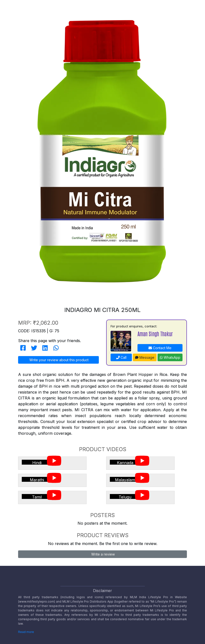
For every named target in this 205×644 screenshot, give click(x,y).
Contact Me (160, 348)
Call (121, 357)
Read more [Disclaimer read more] (26, 632)
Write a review (102, 554)
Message (145, 357)
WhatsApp (170, 357)
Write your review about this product (58, 360)
